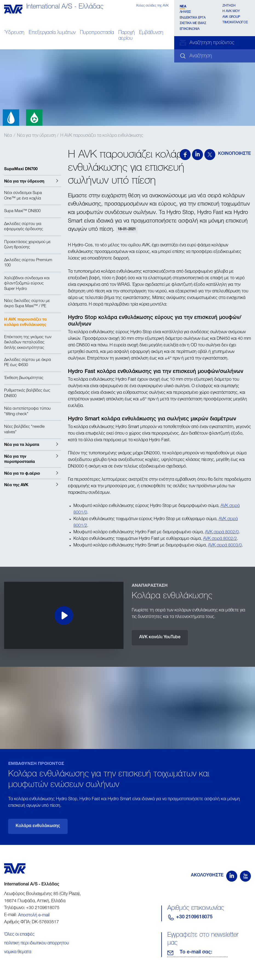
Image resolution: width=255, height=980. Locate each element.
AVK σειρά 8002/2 (220, 539)
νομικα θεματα (18, 952)
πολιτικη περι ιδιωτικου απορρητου (36, 944)
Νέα (183, 6)
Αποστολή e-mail (34, 916)
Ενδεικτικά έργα (193, 18)
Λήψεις (185, 12)
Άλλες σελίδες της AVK (152, 6)
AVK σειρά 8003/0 (225, 546)
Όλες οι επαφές (19, 935)
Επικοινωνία (190, 29)
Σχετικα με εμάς (193, 23)
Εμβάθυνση (151, 33)
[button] (33, 181)
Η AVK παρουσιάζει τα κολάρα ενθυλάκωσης (102, 136)
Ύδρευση (14, 33)
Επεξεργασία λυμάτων (52, 33)
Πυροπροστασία (97, 33)
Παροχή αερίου (127, 36)
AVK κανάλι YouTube (160, 637)
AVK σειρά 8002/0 (222, 532)
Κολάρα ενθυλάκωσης (38, 826)
